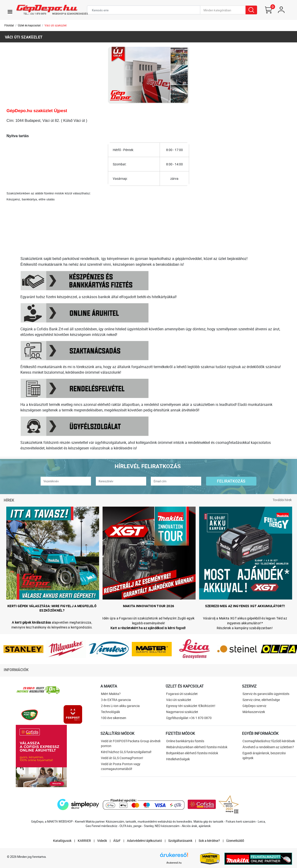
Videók (102, 841)
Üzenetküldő (235, 841)
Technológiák (110, 712)
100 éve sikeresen (114, 718)
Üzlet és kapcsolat (29, 25)
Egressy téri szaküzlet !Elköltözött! (191, 706)
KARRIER (84, 841)
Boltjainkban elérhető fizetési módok (192, 753)
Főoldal (9, 25)
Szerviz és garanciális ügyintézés (266, 694)
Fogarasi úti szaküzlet (182, 694)
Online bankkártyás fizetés (185, 741)
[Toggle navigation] (10, 12)
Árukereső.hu (174, 863)
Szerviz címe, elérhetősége (261, 700)
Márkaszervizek (254, 712)
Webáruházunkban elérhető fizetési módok (197, 747)
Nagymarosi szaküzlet (182, 712)
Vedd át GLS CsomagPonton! (122, 758)
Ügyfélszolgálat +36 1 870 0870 (189, 718)
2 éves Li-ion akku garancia (120, 706)
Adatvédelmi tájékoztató (144, 841)
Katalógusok (62, 841)
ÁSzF (117, 841)
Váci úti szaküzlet (56, 25)
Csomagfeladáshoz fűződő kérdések (269, 741)
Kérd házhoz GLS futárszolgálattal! (126, 752)
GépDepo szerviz (254, 706)
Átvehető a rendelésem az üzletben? (268, 747)
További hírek (282, 500)
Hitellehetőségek (178, 759)
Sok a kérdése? (209, 841)
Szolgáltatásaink (180, 841)
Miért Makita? (111, 694)
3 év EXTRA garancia (116, 700)
